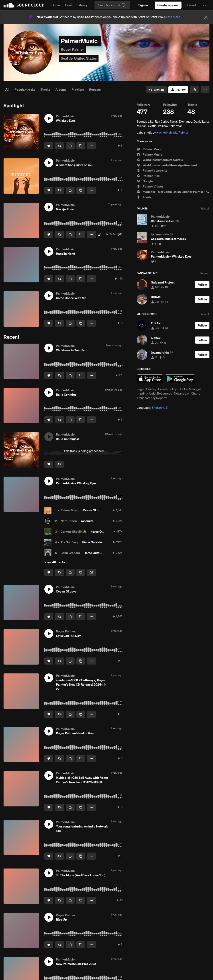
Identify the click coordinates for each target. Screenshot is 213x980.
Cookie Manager (190, 389)
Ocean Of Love (93, 510)
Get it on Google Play (180, 379)
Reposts (95, 90)
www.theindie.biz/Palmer (171, 133)
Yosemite (87, 521)
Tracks (45, 90)
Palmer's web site (152, 170)
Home (56, 5)
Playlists (78, 90)
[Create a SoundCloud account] (168, 5)
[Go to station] (156, 90)
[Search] (112, 5)
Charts (196, 393)
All (7, 90)
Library (82, 5)
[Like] (49, 146)
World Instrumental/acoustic (160, 160)
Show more (144, 141)
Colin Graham (70, 553)
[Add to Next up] (91, 572)
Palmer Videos (150, 186)
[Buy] (99, 235)
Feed (69, 5)
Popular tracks (25, 90)
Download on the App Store (150, 379)
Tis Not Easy (69, 542)
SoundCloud (24, 5)
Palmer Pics (148, 176)
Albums (61, 90)
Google (145, 181)
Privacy (151, 389)
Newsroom (181, 393)
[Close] (206, 17)
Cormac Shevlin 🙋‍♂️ (74, 532)
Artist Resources (160, 393)
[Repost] (59, 146)
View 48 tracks (55, 562)
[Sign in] (143, 5)
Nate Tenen (69, 521)
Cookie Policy (167, 389)
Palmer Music (149, 149)
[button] (205, 5)
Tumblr (145, 197)
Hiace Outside (92, 542)
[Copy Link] (81, 146)
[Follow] (178, 90)
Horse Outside (94, 553)
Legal (140, 389)
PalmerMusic (70, 510)
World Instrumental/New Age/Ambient (167, 165)
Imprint (142, 393)
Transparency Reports (152, 398)
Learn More (172, 17)
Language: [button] (152, 408)
